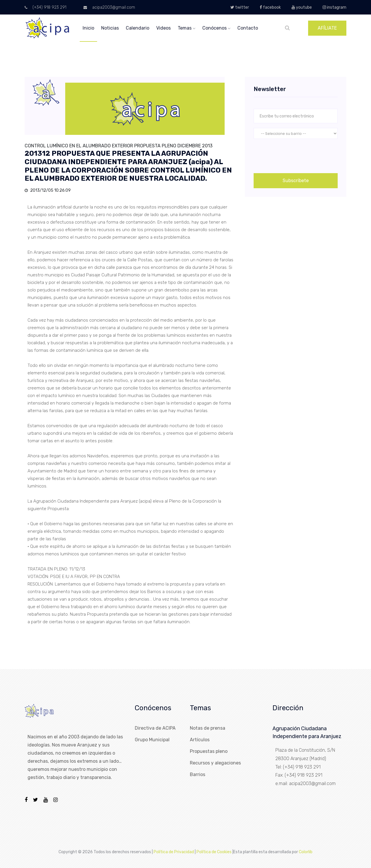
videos (163, 28)
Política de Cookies (214, 852)
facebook (270, 7)
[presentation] (298, 155)
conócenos (216, 28)
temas (187, 28)
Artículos (200, 740)
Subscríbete (296, 181)
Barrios (198, 774)
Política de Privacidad (174, 852)
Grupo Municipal (152, 740)
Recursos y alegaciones (215, 763)
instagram (334, 7)
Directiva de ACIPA (155, 728)
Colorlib (306, 852)
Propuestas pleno (209, 751)
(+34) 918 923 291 (46, 7)
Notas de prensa (208, 728)
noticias (110, 28)
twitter (240, 7)
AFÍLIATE (327, 28)
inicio (88, 28)
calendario (138, 28)
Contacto (248, 28)
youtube (302, 7)
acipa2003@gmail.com (109, 7)
